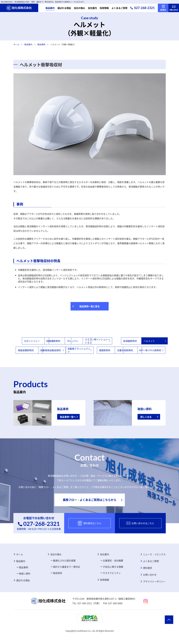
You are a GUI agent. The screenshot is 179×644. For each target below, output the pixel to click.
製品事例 (41, 44)
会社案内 (92, 8)
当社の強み (79, 8)
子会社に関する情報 (113, 576)
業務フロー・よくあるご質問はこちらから (90, 509)
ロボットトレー (25, 341)
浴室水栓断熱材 (71, 360)
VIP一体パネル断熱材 (104, 360)
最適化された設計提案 (64, 570)
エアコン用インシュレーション (120, 341)
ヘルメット (23, 350)
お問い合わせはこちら (140, 532)
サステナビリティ (112, 582)
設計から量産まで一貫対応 (67, 576)
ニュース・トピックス (154, 564)
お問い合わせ (150, 584)
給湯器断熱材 (146, 341)
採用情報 (104, 8)
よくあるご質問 (119, 8)
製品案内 (50, 8)
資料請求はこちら (90, 533)
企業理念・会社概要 (113, 570)
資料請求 (148, 577)
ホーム (16, 44)
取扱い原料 (25, 583)
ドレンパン (84, 341)
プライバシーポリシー (154, 591)
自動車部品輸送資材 (88, 350)
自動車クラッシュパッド (120, 350)
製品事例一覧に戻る (90, 306)
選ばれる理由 (64, 8)
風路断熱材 (144, 350)
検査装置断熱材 (55, 350)
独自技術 (58, 582)
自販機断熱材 (54, 341)
